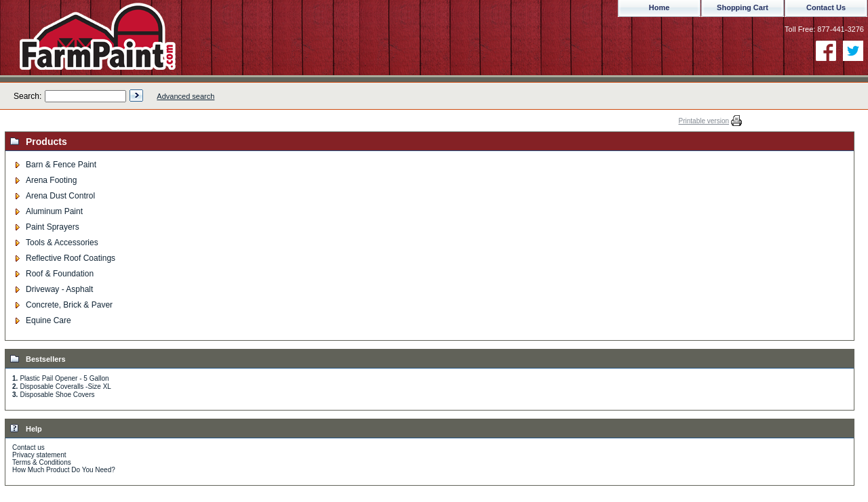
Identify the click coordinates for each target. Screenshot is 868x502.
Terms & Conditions (42, 462)
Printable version (704, 121)
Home (659, 7)
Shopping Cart (743, 7)
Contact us (28, 447)
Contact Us (826, 7)
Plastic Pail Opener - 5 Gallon (64, 378)
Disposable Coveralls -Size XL (65, 386)
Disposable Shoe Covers (57, 395)
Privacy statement (39, 455)
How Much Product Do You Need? (64, 470)
